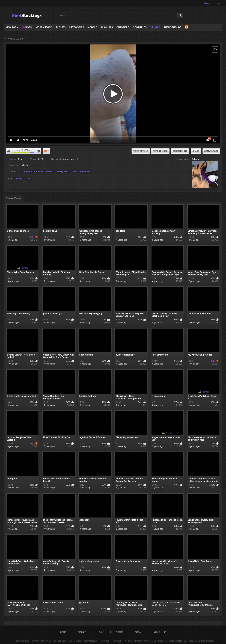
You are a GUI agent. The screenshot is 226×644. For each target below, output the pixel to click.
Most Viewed (44, 27)
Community (140, 27)
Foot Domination (81, 172)
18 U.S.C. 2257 (159, 632)
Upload (155, 27)
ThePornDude (173, 27)
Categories (77, 27)
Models (93, 27)
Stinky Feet (63, 172)
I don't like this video (38, 151)
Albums (61, 27)
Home (63, 632)
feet (29, 179)
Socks (19, 179)
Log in (219, 3)
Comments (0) (211, 151)
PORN (27, 27)
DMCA (138, 632)
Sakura (195, 159)
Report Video (160, 151)
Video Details (141, 151)
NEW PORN (12, 27)
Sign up (207, 3)
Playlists (107, 27)
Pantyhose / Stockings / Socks (37, 172)
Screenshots (180, 151)
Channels (123, 27)
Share (196, 151)
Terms (120, 632)
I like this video (9, 151)
